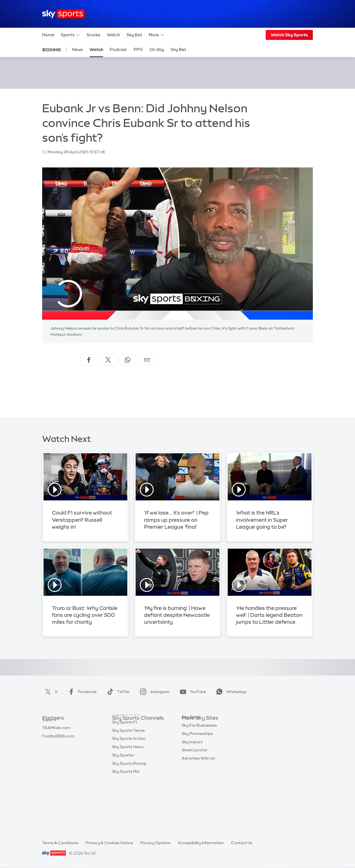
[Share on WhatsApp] (128, 360)
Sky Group (191, 751)
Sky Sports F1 (125, 768)
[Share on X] (108, 360)
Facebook (81, 692)
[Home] (63, 14)
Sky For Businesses (199, 760)
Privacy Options (155, 843)
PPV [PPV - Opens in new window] (138, 49)
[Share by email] (147, 360)
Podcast (118, 49)
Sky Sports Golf (127, 760)
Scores (93, 35)
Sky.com (190, 727)
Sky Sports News (128, 793)
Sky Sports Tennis (128, 776)
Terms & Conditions (60, 843)
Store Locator (195, 784)
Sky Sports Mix (126, 817)
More (157, 35)
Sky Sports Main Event (133, 727)
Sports (70, 35)
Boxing (52, 50)
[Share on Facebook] (89, 360)
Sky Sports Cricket (129, 751)
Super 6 (49, 735)
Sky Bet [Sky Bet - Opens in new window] (178, 49)
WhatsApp (230, 692)
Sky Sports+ (123, 801)
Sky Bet (134, 35)
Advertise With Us (198, 793)
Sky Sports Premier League (137, 735)
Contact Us (242, 843)
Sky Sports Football (130, 743)
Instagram (154, 692)
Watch (113, 35)
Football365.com (58, 751)
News (78, 49)
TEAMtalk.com (56, 743)
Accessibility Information (201, 843)
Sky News (191, 735)
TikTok (117, 692)
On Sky (157, 49)
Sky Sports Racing (129, 809)
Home (48, 35)
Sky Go (188, 743)
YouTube (192, 692)
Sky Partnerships (197, 768)
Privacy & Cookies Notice (109, 843)
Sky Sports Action (129, 784)
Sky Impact (192, 776)
